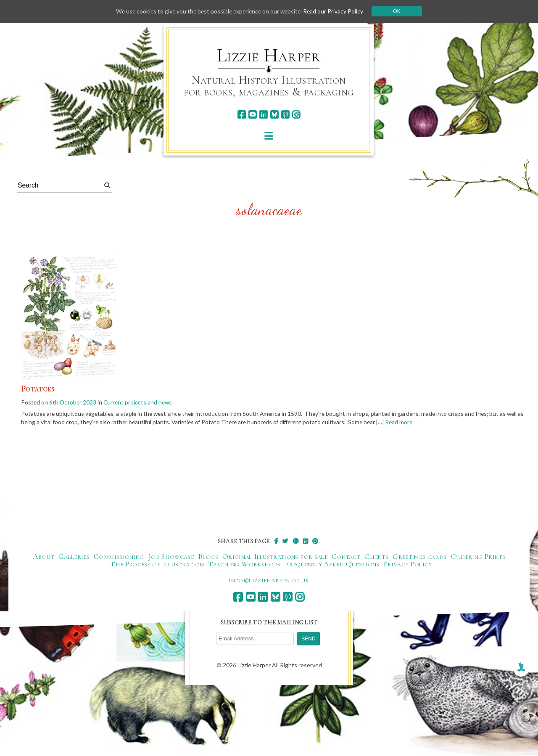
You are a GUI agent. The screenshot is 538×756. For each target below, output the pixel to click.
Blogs (208, 557)
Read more (408, 423)
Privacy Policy (408, 565)
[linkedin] (263, 115)
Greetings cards (419, 557)
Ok (400, 11)
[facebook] (241, 115)
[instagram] (296, 115)
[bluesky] (274, 115)
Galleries (74, 557)
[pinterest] (285, 115)
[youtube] (252, 115)
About (44, 557)
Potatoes (38, 389)
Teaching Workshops (244, 565)
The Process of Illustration (157, 565)
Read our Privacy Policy (336, 11)
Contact (346, 557)
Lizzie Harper (269, 56)
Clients (377, 557)
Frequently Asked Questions (332, 565)
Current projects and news (140, 402)
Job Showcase (171, 557)
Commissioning (119, 557)
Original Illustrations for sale (275, 557)
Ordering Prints (478, 557)
